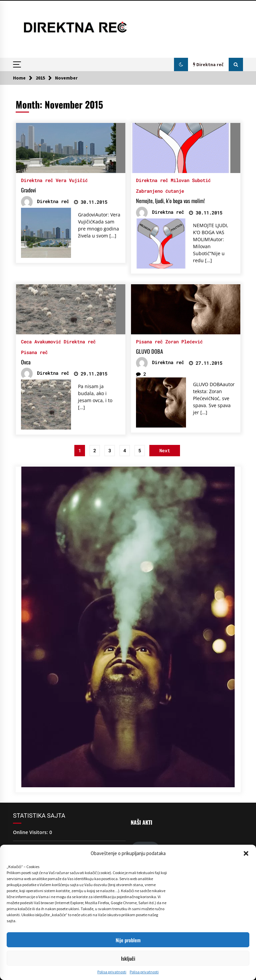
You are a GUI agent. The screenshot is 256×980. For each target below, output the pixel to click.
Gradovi (28, 190)
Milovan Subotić (191, 180)
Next (165, 450)
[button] (246, 853)
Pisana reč (34, 352)
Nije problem (128, 940)
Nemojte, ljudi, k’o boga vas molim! (170, 201)
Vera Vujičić (72, 180)
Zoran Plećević (184, 341)
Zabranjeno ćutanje (160, 191)
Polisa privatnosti (112, 972)
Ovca (26, 362)
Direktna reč (37, 180)
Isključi (128, 958)
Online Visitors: (31, 832)
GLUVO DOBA (149, 351)
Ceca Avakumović (41, 341)
